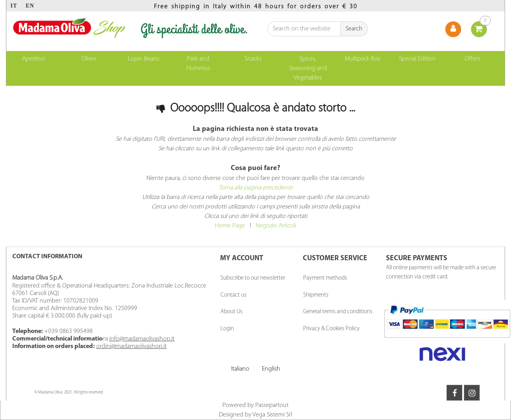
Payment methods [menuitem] (325, 278)
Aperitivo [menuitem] (34, 59)
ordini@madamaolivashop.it (131, 346)
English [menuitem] (271, 369)
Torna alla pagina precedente (256, 188)
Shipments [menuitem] (316, 295)
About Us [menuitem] (232, 312)
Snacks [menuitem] (253, 59)
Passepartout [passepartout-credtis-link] (272, 405)
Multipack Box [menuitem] (363, 59)
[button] (354, 29)
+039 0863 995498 (68, 331)
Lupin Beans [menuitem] (143, 59)
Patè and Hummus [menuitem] (198, 64)
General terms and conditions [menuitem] (338, 312)
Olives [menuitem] (89, 59)
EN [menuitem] (30, 6)
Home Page (230, 226)
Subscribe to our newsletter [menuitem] (253, 278)
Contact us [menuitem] (234, 295)
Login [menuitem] (227, 329)
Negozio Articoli (276, 226)
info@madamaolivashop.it (142, 339)
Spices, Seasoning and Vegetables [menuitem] (308, 68)
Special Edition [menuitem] (417, 59)
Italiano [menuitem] (240, 369)
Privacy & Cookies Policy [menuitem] (331, 329)
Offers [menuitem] (472, 59)
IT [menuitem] (14, 6)
